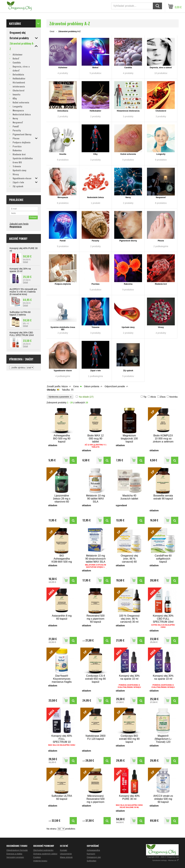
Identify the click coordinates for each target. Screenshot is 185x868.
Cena (76, 386)
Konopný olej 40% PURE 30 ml (24, 250)
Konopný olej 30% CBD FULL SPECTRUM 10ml (22, 334)
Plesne (161, 241)
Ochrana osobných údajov (45, 854)
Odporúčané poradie (115, 386)
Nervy (128, 197)
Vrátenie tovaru (40, 861)
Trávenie (95, 327)
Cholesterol (161, 111)
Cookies (37, 857)
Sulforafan (91, 861)
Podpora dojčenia (63, 284)
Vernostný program (15, 857)
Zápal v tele (95, 371)
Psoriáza (95, 284)
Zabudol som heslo (19, 224)
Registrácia (16, 227)
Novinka (173, 397)
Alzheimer (63, 68)
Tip (145, 397)
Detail (25, 262)
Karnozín (91, 854)
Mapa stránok (66, 857)
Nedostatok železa (96, 197)
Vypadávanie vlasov (63, 371)
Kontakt (63, 850)
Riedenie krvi (161, 284)
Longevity (161, 154)
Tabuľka (66, 390)
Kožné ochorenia (128, 154)
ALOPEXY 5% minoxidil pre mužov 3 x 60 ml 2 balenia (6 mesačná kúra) (23, 292)
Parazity (96, 241)
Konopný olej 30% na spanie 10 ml (20, 270)
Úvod (52, 31)
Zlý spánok (128, 371)
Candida (128, 68)
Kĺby (96, 154)
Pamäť (63, 241)
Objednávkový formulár (17, 850)
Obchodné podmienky (43, 850)
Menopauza (63, 197)
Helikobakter (96, 111)
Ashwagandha (93, 850)
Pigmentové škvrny (128, 241)
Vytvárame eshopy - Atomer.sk (165, 860)
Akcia (153, 397)
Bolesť (95, 68)
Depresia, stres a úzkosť (161, 68)
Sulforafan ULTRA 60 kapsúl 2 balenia (20, 313)
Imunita (63, 154)
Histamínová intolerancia (128, 111)
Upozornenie (66, 854)
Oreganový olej (94, 857)
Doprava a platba (14, 854)
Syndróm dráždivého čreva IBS (63, 328)
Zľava (163, 397)
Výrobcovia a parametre (60, 397)
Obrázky (51, 390)
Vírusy (161, 327)
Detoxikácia (63, 111)
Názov (65, 386)
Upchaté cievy (128, 327)
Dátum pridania (92, 386)
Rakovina (128, 284)
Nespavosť (161, 197)
